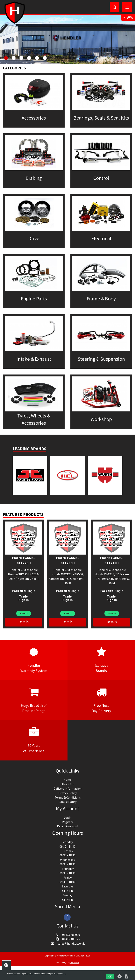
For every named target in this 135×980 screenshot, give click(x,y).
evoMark (75, 962)
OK (110, 976)
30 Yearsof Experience (34, 740)
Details (24, 622)
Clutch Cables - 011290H (68, 560)
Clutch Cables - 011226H (24, 560)
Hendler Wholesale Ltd (68, 956)
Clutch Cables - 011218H (112, 560)
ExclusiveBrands (101, 660)
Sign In (24, 600)
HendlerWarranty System (34, 660)
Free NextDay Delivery (101, 700)
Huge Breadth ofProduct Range (34, 700)
